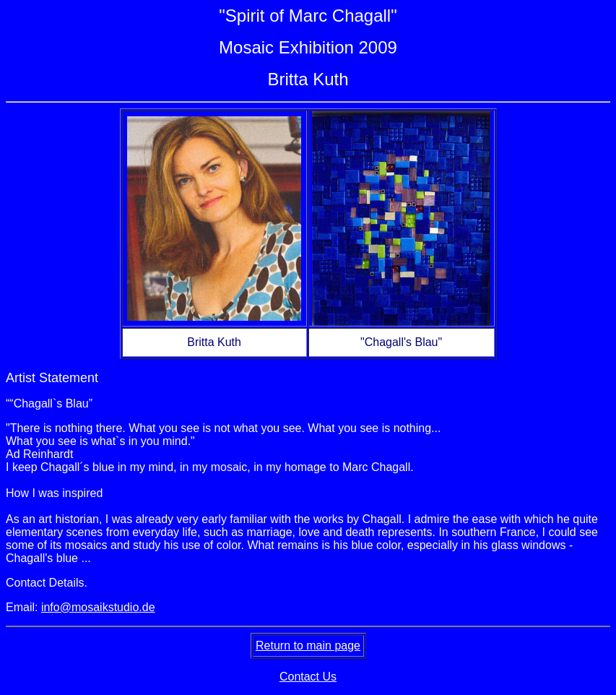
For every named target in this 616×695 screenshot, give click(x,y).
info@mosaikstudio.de (98, 607)
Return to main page (308, 646)
